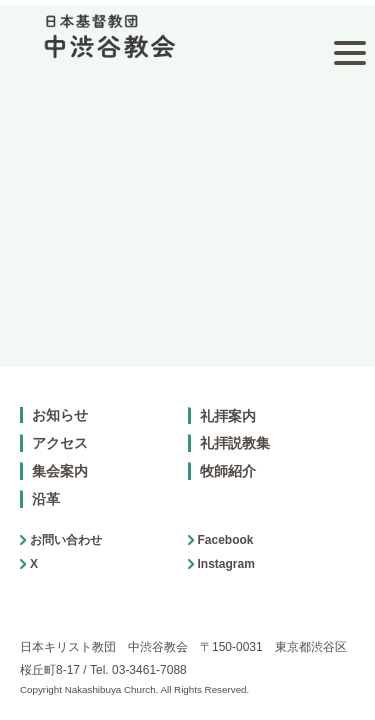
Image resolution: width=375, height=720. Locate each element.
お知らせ (60, 386)
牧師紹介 (228, 442)
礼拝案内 (228, 387)
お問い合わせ (66, 511)
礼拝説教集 (235, 415)
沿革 (46, 470)
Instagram (226, 535)
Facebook (226, 511)
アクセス (60, 415)
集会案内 (60, 442)
